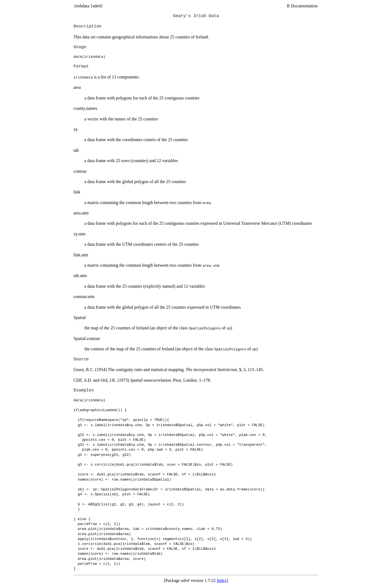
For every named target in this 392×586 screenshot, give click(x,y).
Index (222, 580)
